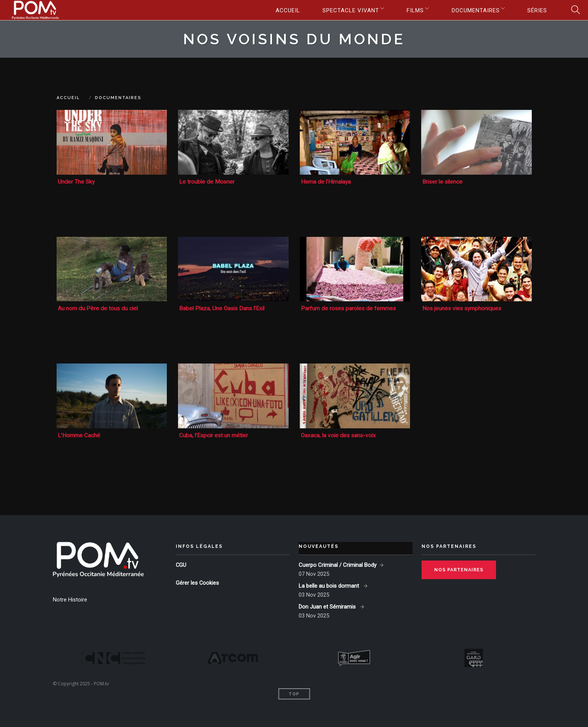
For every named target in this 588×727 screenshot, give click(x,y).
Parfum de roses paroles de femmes (349, 308)
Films (410, 10)
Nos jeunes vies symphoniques (463, 308)
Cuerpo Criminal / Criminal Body (338, 564)
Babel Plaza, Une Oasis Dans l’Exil (224, 308)
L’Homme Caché (79, 434)
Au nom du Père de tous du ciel (98, 308)
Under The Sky (77, 182)
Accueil (280, 10)
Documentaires (473, 10)
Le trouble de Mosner (207, 182)
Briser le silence (444, 182)
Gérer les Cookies (198, 582)
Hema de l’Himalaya (327, 182)
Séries (536, 10)
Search (573, 10)
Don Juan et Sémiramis (328, 606)
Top (294, 693)
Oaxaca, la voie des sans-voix (340, 434)
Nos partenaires (459, 569)
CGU (181, 564)
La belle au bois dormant (330, 585)
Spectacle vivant (344, 10)
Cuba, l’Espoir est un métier (214, 434)
